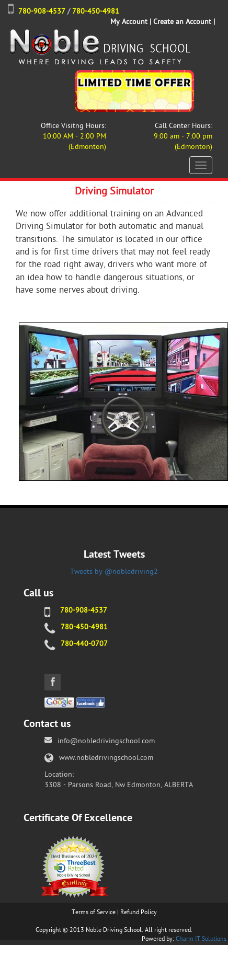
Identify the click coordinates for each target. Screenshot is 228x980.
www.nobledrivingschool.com (106, 758)
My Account (129, 22)
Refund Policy (139, 912)
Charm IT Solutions (201, 939)
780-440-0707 (84, 644)
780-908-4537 (42, 11)
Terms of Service (94, 912)
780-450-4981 (96, 11)
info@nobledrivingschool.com (106, 741)
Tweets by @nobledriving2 (114, 572)
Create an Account (182, 22)
